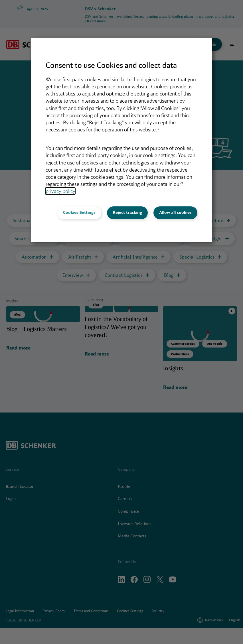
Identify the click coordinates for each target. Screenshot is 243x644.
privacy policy (60, 191)
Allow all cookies (175, 212)
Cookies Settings (79, 212)
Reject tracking (127, 212)
